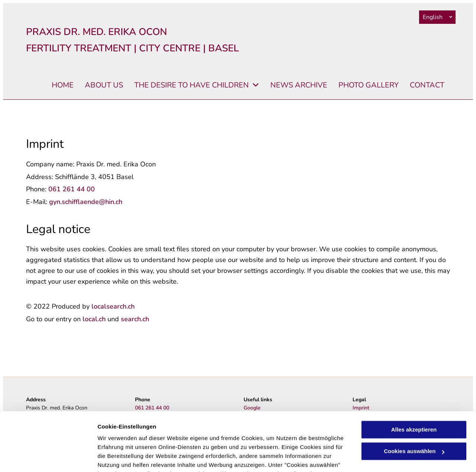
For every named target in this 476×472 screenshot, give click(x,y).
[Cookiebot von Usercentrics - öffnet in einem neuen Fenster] (48, 457)
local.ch (94, 319)
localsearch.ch (113, 306)
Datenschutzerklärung (183, 437)
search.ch (135, 319)
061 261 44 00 (72, 189)
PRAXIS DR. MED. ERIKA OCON (97, 32)
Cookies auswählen (124, 457)
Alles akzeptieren (414, 375)
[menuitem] (57, 85)
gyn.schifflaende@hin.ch (86, 202)
